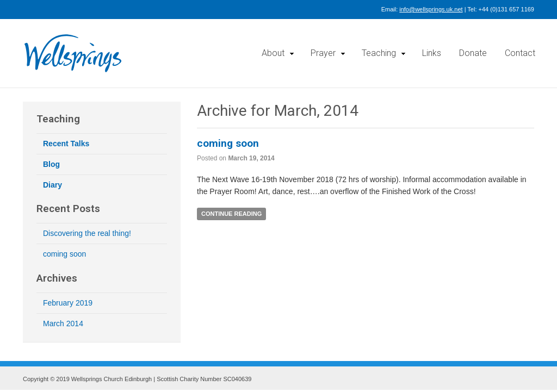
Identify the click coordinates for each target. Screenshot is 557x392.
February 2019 (68, 303)
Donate (473, 54)
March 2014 (63, 323)
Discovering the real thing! (87, 233)
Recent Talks (66, 144)
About (273, 54)
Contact (520, 54)
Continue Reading (231, 214)
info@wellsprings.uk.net (431, 9)
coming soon (228, 143)
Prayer (323, 54)
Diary (52, 185)
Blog (51, 164)
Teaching (379, 54)
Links (432, 54)
